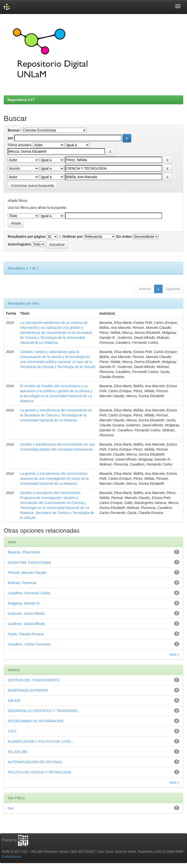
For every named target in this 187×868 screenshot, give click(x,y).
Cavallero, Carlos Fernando (29, 644)
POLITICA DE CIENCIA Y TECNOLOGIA (39, 772)
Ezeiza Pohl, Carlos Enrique (29, 562)
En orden (124, 237)
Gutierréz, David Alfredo (26, 614)
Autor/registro (19, 244)
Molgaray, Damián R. (24, 603)
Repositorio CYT (21, 100)
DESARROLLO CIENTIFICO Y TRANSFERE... (44, 711)
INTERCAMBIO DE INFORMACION (36, 721)
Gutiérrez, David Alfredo (26, 624)
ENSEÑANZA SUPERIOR (28, 690)
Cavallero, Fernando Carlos (29, 593)
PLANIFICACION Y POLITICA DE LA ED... (41, 742)
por (11, 138)
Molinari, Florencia (22, 583)
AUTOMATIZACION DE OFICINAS (35, 762)
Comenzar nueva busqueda (32, 186)
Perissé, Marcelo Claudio (27, 573)
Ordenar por (73, 237)
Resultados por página (27, 237)
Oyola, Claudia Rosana (26, 634)
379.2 (12, 731)
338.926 (14, 701)
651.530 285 (17, 752)
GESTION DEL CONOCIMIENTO (34, 680)
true (11, 808)
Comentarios (11, 857)
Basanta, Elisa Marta (24, 552)
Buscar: (14, 130)
